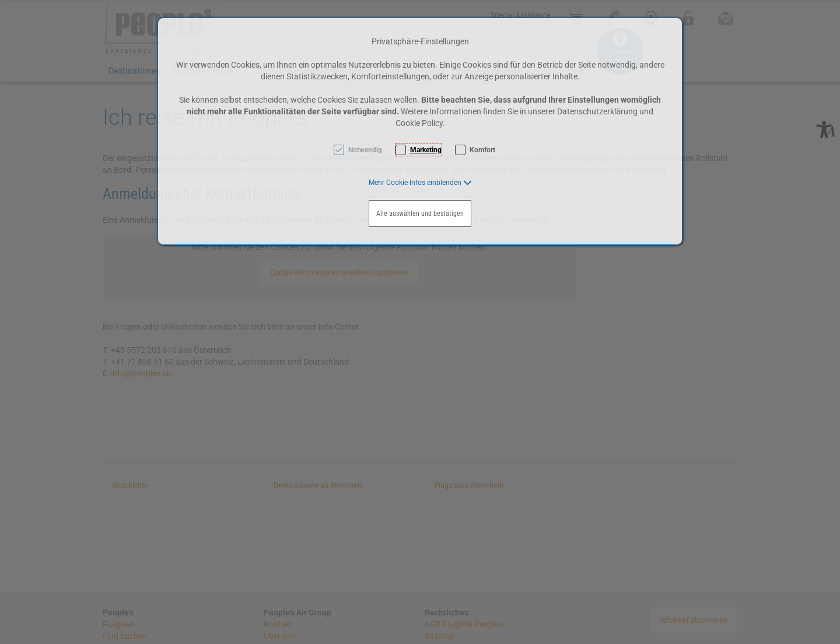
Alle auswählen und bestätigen (420, 213)
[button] (420, 183)
